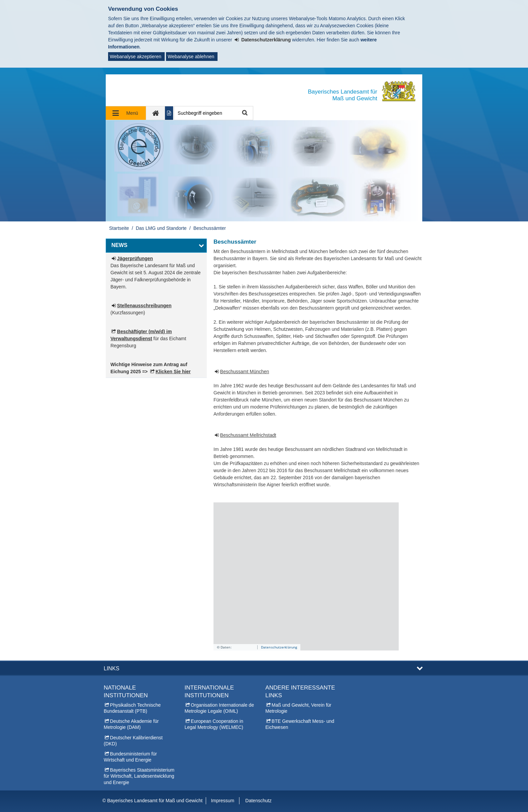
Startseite (119, 228)
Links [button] (111, 668)
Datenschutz (259, 801)
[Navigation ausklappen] (126, 113)
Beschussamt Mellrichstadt (248, 435)
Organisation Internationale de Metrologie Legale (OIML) (219, 708)
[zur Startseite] (156, 113)
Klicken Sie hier (173, 372)
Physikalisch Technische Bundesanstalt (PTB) (132, 708)
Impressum (222, 801)
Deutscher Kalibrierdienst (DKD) (133, 741)
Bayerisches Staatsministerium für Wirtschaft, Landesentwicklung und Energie (139, 776)
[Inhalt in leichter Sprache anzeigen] (169, 113)
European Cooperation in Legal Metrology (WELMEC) (214, 724)
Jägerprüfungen (135, 258)
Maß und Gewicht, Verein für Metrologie (298, 708)
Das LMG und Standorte (161, 228)
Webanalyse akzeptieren (136, 57)
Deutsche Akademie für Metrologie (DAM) (131, 724)
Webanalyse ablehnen (191, 57)
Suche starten (244, 113)
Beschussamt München (245, 372)
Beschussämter (209, 228)
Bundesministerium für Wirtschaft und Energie (130, 757)
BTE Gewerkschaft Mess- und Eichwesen (300, 724)
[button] (156, 246)
